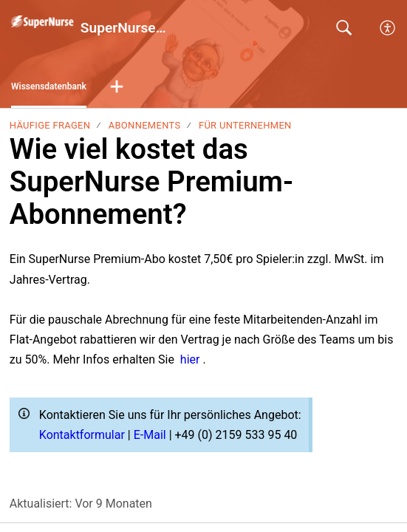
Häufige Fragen (50, 125)
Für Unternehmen (245, 125)
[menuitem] (388, 28)
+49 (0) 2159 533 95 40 (236, 435)
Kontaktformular (83, 435)
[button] (117, 87)
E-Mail (151, 435)
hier (192, 359)
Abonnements (145, 125)
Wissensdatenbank (49, 86)
